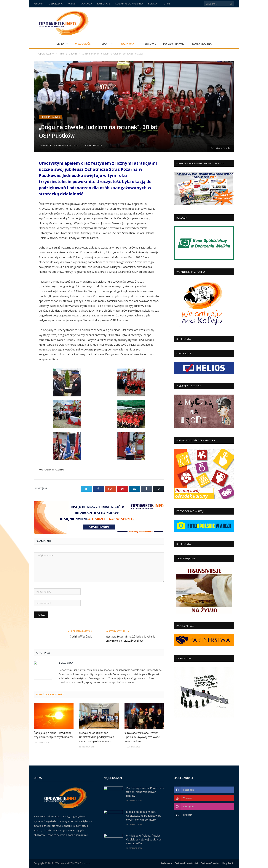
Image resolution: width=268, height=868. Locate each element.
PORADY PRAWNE (174, 44)
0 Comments (94, 145)
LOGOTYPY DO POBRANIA (129, 4)
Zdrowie (150, 44)
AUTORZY (87, 4)
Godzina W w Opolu (81, 637)
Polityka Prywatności (186, 863)
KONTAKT (153, 4)
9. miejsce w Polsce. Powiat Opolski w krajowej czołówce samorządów (142, 737)
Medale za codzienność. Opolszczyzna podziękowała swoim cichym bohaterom (97, 737)
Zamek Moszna (202, 44)
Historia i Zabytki (51, 117)
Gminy (61, 44)
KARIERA (72, 4)
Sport (106, 44)
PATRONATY (104, 4)
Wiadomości (83, 44)
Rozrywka (127, 44)
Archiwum (166, 863)
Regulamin (228, 863)
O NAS (167, 4)
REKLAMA (39, 4)
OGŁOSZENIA (56, 4)
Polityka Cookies (210, 863)
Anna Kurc (47, 145)
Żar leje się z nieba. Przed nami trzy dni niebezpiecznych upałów (54, 735)
